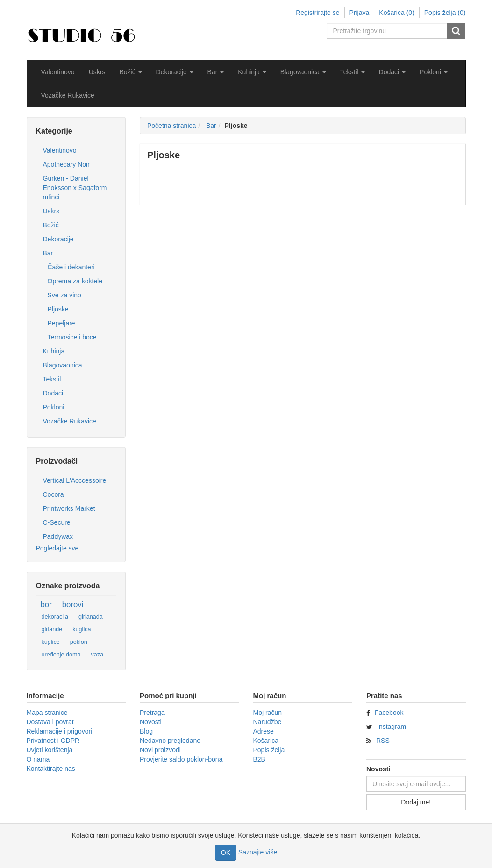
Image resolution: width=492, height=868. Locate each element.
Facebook (389, 713)
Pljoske (58, 309)
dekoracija (55, 617)
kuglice (51, 642)
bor (46, 604)
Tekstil (52, 379)
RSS (383, 741)
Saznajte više (258, 852)
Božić (51, 225)
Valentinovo (58, 72)
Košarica (266, 741)
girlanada (91, 617)
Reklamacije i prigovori (60, 731)
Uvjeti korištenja (50, 750)
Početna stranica (171, 126)
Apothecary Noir (66, 164)
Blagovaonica (63, 365)
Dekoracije (58, 239)
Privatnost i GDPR (53, 741)
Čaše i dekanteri (71, 267)
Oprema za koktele (75, 281)
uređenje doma (61, 655)
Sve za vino (64, 295)
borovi (73, 604)
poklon (79, 642)
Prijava (360, 13)
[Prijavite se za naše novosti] (416, 784)
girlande (52, 629)
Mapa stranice (47, 713)
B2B (259, 759)
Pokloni (54, 407)
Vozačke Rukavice (68, 95)
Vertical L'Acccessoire (75, 480)
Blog (146, 731)
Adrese (264, 731)
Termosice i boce (72, 337)
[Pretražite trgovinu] (387, 31)
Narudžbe (267, 722)
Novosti (151, 722)
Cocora (53, 494)
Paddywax (58, 536)
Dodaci (53, 393)
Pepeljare (61, 323)
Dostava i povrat (50, 722)
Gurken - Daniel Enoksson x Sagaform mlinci (75, 188)
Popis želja (269, 750)
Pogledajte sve (57, 548)
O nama (38, 759)
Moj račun (267, 713)
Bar (48, 253)
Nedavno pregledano (170, 741)
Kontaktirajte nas (51, 769)
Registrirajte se (317, 13)
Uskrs (97, 72)
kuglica (82, 629)
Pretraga (152, 713)
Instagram (392, 727)
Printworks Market (69, 508)
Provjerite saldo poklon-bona (181, 759)
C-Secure (57, 522)
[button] (130, 72)
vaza (97, 655)
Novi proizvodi (160, 750)
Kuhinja (54, 351)
